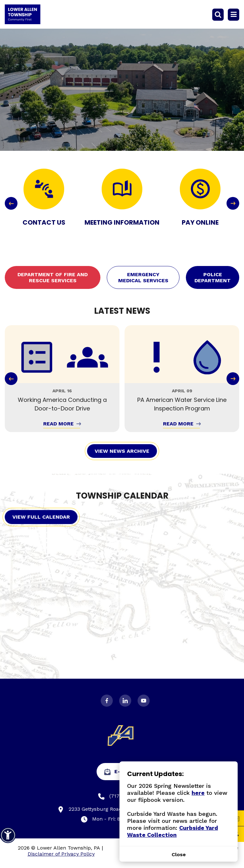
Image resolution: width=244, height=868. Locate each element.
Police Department (213, 277)
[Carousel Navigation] (122, 203)
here (198, 793)
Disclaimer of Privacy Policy (61, 854)
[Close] (179, 855)
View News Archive (122, 451)
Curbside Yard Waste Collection (173, 831)
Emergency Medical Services (143, 277)
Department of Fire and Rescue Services (53, 277)
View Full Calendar (41, 517)
